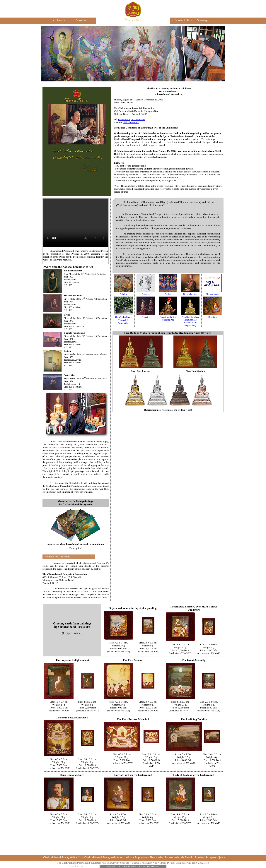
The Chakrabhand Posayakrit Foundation (124, 319)
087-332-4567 (138, 119)
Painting (123, 293)
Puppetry (146, 316)
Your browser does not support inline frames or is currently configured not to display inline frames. (76, 223)
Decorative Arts (190, 293)
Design (168, 293)
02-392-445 (124, 119)
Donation (212, 316)
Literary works (212, 293)
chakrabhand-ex (131, 122)
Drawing (146, 293)
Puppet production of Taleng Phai (168, 317)
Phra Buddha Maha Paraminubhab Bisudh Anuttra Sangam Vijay (190, 320)
